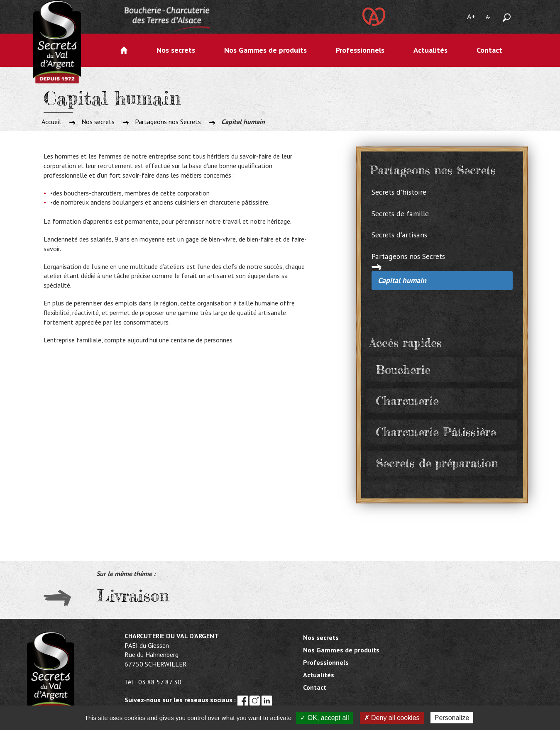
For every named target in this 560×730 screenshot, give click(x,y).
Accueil (124, 50)
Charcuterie (407, 401)
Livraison (133, 596)
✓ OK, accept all (324, 718)
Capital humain (402, 280)
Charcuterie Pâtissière (436, 432)
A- (488, 17)
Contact (489, 50)
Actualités (430, 50)
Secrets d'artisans (399, 235)
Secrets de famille (400, 214)
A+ (471, 16)
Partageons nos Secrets (168, 122)
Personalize (452, 718)
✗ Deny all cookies (392, 718)
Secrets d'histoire (399, 192)
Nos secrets (176, 50)
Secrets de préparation (437, 463)
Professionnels (360, 50)
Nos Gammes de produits (265, 50)
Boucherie (403, 370)
